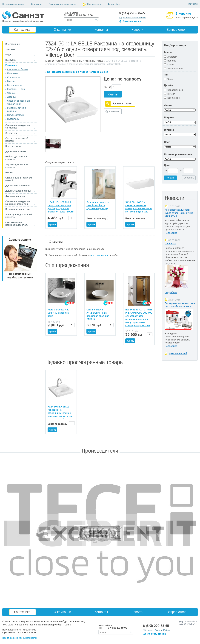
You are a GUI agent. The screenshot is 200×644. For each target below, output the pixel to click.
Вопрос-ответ (176, 30)
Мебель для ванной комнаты (16, 158)
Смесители (11, 133)
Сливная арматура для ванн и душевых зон (18, 202)
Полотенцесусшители (17, 209)
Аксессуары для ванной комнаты (19, 216)
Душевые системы (16, 151)
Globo (169, 64)
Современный (173, 90)
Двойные (12, 97)
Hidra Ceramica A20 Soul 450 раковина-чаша (59, 313)
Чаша (169, 79)
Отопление (37, 4)
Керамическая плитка (13, 4)
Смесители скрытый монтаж (17, 139)
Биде (8, 54)
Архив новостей (178, 353)
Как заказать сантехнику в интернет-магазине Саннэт (78, 72)
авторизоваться (100, 255)
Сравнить (114, 111)
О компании (62, 30)
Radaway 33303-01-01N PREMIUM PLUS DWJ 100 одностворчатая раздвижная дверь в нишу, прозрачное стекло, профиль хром (139, 317)
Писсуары (11, 60)
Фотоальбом (114, 4)
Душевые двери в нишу (18, 191)
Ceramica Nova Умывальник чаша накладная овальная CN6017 (98, 314)
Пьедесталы (13, 119)
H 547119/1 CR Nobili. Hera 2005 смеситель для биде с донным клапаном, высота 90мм (61, 207)
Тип (166, 75)
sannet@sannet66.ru (134, 17)
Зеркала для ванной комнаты (17, 166)
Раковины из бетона (18, 69)
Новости (137, 30)
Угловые (11, 93)
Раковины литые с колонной (17, 109)
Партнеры (193, 4)
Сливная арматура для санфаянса (18, 126)
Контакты (101, 30)
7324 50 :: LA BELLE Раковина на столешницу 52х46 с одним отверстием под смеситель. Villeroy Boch (60, 414)
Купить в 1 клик (123, 103)
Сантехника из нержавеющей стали (17, 224)
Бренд (168, 52)
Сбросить (189, 178)
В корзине (183, 14)
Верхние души (13, 146)
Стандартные (14, 77)
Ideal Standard (174, 68)
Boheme (170, 61)
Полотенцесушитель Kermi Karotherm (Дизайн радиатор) (98, 205)
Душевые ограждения (17, 185)
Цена (167, 165)
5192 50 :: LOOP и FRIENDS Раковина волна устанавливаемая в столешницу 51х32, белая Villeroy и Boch (139, 207)
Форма (168, 105)
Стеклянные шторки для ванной (19, 179)
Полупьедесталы (16, 115)
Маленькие (13, 73)
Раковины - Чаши (16, 89)
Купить (113, 94)
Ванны (9, 172)
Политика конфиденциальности (20, 638)
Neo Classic (172, 98)
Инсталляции (13, 44)
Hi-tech (170, 94)
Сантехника (22, 30)
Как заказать (94, 4)
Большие (12, 81)
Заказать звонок (132, 21)
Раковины (11, 65)
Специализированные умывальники (19, 102)
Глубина (169, 130)
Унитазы (10, 49)
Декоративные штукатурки (62, 4)
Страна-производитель (178, 154)
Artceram (171, 57)
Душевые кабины (15, 196)
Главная (50, 61)
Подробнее (171, 233)
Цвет (167, 142)
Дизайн (169, 85)
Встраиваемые (15, 85)
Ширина (169, 118)
